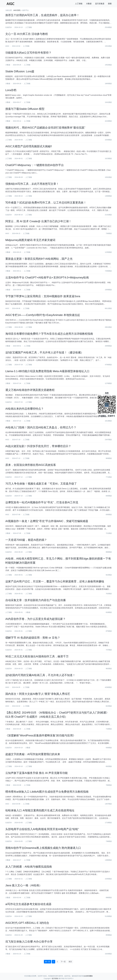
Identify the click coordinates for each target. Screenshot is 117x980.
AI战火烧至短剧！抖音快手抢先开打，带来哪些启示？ (38, 446)
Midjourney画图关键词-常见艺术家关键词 (30, 240)
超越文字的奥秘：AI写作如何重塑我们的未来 (33, 754)
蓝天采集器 (100, 4)
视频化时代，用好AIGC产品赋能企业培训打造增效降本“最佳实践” (45, 128)
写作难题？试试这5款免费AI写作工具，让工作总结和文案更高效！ (46, 203)
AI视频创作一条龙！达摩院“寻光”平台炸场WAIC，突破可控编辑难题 (47, 521)
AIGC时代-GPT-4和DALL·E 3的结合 (27, 923)
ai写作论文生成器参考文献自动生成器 (28, 904)
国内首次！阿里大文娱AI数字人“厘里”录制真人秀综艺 (38, 694)
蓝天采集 (55, 978)
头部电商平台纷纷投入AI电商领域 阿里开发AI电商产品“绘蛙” (42, 829)
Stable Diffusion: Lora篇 (20, 71)
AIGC (7, 46)
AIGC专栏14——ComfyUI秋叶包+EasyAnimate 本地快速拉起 (43, 315)
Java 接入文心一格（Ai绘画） (24, 885)
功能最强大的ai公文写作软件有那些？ (28, 53)
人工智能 (79, 4)
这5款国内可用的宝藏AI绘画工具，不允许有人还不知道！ (40, 675)
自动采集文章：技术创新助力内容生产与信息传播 (36, 600)
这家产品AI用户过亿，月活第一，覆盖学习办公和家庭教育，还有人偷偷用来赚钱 (55, 581)
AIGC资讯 (17, 10)
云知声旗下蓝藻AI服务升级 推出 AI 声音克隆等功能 (37, 773)
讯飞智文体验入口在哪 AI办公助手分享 (29, 942)
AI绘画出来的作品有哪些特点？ (25, 409)
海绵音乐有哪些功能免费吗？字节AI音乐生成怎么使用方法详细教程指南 (49, 334)
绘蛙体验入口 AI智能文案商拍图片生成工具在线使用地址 (40, 810)
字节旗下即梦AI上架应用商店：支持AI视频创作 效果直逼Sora (43, 296)
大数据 (89, 4)
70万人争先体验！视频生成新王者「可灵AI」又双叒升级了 (41, 484)
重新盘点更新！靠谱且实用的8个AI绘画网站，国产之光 (39, 259)
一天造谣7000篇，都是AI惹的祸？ (26, 540)
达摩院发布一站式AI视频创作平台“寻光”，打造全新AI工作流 (42, 502)
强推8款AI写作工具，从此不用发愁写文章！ (32, 184)
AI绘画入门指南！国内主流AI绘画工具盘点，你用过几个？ (41, 427)
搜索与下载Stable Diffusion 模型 (25, 109)
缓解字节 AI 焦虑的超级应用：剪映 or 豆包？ (33, 638)
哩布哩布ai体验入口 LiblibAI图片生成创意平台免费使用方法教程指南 (47, 792)
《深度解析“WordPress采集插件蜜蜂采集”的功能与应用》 (40, 735)
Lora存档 (11, 90)
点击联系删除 (88, 976)
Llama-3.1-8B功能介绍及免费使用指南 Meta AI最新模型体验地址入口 (47, 371)
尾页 (70, 962)
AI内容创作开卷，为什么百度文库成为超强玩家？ (35, 619)
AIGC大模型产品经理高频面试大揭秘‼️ (29, 146)
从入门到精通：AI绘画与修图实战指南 (29, 867)
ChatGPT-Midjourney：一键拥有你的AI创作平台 (35, 165)
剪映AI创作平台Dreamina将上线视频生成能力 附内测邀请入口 (43, 848)
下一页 (63, 962)
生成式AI (9, 27)
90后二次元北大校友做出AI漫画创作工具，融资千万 (37, 656)
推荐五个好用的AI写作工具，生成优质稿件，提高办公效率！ (42, 15)
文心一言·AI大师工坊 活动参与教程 (27, 34)
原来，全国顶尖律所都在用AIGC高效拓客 (31, 465)
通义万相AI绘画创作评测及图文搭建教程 (30, 390)
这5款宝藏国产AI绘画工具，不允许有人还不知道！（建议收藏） (44, 352)
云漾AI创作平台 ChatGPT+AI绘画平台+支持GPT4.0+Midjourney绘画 (47, 277)
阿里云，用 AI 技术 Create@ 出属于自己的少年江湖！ (38, 221)
